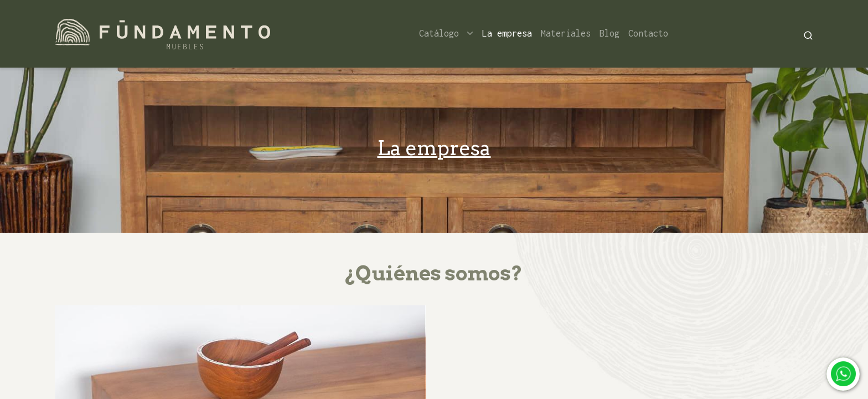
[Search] (808, 34)
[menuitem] (507, 34)
